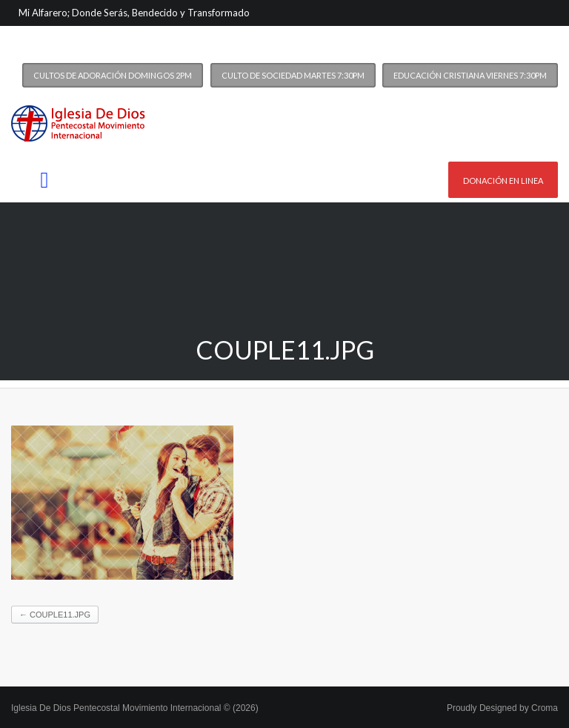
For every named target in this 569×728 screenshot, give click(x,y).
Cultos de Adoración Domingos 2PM (113, 75)
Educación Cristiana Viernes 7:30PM (470, 75)
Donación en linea (503, 181)
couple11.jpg (55, 615)
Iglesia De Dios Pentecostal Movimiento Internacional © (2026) (135, 708)
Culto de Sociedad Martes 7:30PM (293, 75)
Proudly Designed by (502, 708)
